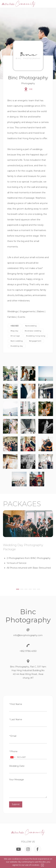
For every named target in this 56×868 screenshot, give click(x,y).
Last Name (16, 719)
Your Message (17, 780)
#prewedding (31, 326)
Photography (28, 83)
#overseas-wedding (33, 331)
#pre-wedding (17, 341)
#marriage (15, 336)
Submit (16, 804)
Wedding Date (17, 766)
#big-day (14, 331)
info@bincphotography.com (28, 635)
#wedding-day (17, 346)
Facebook (37, 849)
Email (13, 736)
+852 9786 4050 (28, 651)
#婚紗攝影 (15, 326)
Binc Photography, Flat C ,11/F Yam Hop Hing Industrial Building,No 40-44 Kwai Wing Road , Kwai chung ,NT (28, 672)
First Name (16, 704)
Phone (13, 751)
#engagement (35, 341)
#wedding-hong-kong (36, 336)
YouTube (19, 849)
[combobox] (13, 757)
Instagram (28, 849)
